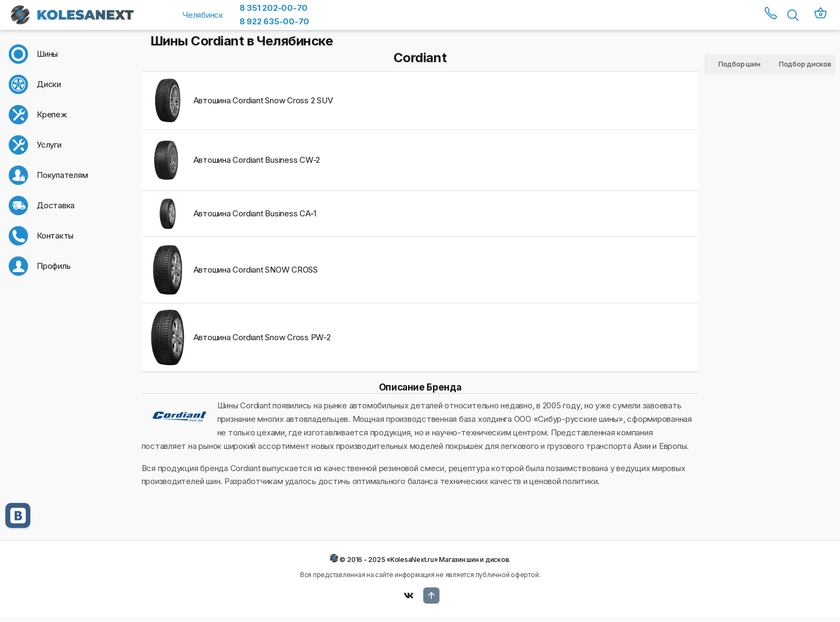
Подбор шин (739, 64)
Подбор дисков (805, 64)
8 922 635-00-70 (274, 21)
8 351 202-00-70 (274, 8)
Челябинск (203, 15)
